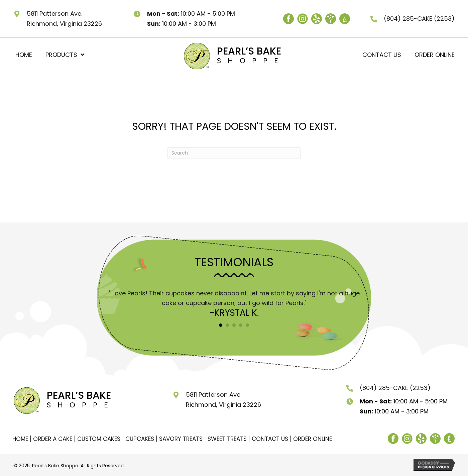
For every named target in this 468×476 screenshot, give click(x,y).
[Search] (234, 153)
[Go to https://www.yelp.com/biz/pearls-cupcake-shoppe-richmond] (317, 19)
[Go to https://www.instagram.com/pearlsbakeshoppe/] (303, 19)
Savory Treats (181, 439)
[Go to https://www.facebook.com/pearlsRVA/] (288, 19)
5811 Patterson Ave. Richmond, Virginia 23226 (223, 400)
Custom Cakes (99, 439)
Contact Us (270, 439)
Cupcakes (140, 439)
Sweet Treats (227, 439)
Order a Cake (53, 439)
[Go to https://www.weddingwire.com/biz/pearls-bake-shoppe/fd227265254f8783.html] (331, 19)
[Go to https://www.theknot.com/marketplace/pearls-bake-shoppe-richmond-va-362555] (345, 19)
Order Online (313, 439)
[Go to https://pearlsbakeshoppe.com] (222, 55)
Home (20, 439)
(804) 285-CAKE (409, 19)
